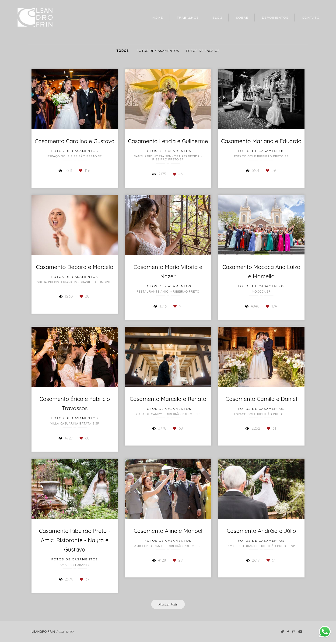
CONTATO (311, 18)
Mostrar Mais (168, 604)
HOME (158, 18)
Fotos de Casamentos (158, 51)
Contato (66, 632)
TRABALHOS (188, 18)
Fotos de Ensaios (203, 51)
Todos (123, 51)
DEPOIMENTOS (275, 18)
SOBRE (242, 18)
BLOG (217, 18)
